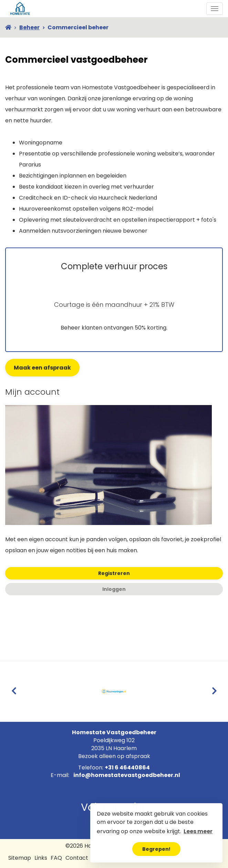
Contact (77, 858)
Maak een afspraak (42, 368)
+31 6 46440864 (127, 768)
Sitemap (20, 858)
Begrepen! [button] (156, 849)
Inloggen (114, 589)
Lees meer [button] (198, 831)
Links (41, 858)
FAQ (56, 858)
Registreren (114, 573)
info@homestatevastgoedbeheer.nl (127, 775)
